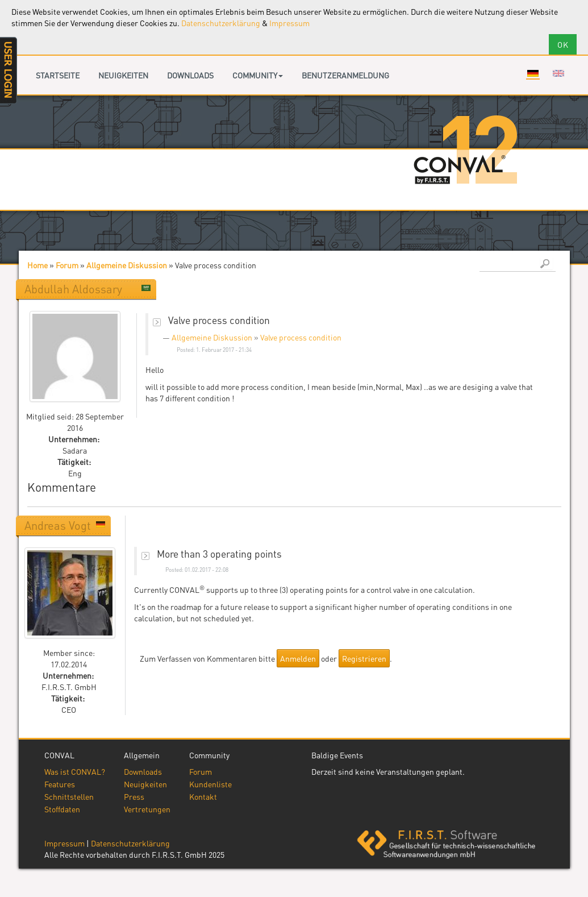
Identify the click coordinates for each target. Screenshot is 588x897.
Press (134, 796)
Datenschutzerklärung (221, 23)
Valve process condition (301, 337)
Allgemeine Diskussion (127, 265)
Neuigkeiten (123, 75)
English (558, 73)
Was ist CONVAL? (75, 771)
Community (258, 75)
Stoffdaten (62, 809)
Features (60, 784)
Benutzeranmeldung (345, 75)
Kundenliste (210, 784)
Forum (67, 265)
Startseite (58, 75)
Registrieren (364, 658)
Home (37, 265)
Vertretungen (147, 809)
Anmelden (298, 658)
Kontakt (203, 796)
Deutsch (533, 73)
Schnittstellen (69, 796)
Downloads (190, 75)
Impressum (289, 23)
